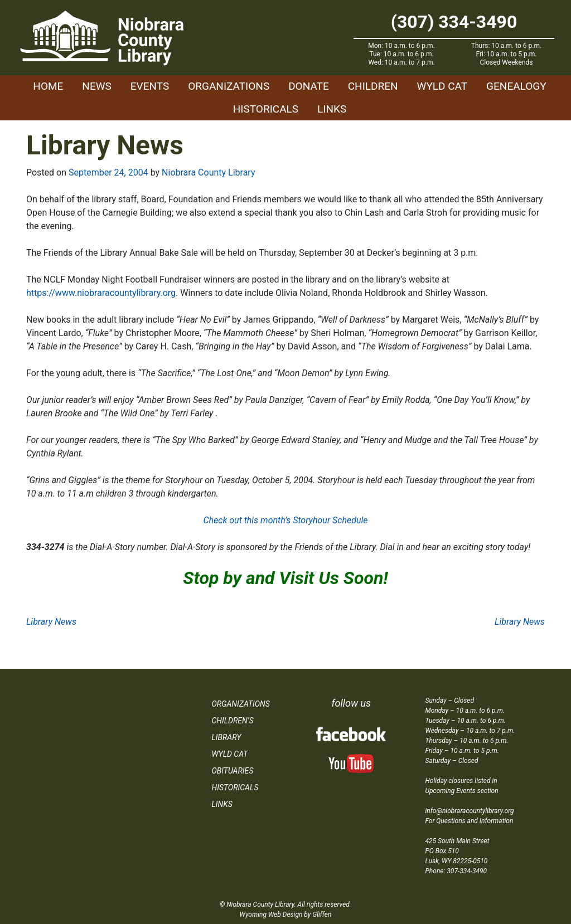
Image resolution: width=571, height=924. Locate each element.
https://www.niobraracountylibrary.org (101, 293)
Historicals (266, 109)
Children (373, 86)
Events (150, 86)
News (97, 86)
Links (332, 109)
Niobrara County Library (208, 172)
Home (48, 86)
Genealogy (516, 86)
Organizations (229, 86)
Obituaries (233, 771)
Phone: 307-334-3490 (456, 871)
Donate (309, 86)
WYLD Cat (442, 86)
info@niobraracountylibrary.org (470, 811)
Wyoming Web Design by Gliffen (286, 915)
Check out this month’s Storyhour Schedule (285, 520)
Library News (51, 622)
